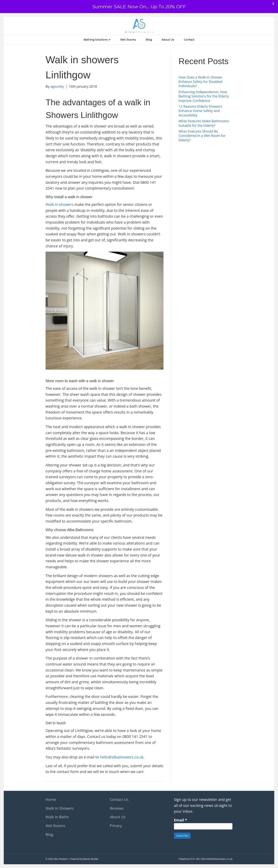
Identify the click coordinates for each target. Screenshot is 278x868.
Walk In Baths (57, 817)
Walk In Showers (60, 808)
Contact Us (119, 799)
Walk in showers (60, 204)
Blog (149, 40)
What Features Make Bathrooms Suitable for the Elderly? (204, 123)
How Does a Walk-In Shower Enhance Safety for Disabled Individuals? (201, 82)
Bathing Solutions (96, 40)
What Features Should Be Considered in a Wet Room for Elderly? (202, 136)
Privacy (116, 826)
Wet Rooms (128, 40)
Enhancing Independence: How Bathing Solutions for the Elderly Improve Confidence (204, 96)
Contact (189, 40)
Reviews (117, 808)
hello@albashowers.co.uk (122, 757)
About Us (168, 40)
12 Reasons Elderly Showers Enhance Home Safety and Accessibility (200, 111)
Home (51, 799)
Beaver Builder (91, 859)
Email (180, 820)
